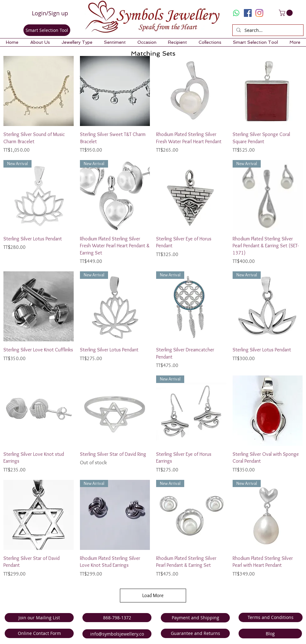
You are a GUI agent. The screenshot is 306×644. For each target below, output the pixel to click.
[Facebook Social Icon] (248, 13)
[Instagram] (259, 13)
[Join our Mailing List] (39, 618)
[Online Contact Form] (39, 633)
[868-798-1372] (117, 618)
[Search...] (267, 30)
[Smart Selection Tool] (47, 30)
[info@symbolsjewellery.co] (117, 634)
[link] (286, 13)
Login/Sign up (50, 13)
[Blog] (270, 634)
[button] (40, 42)
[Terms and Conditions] (271, 617)
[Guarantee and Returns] (195, 633)
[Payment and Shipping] (195, 618)
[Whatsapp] (236, 13)
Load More (153, 595)
